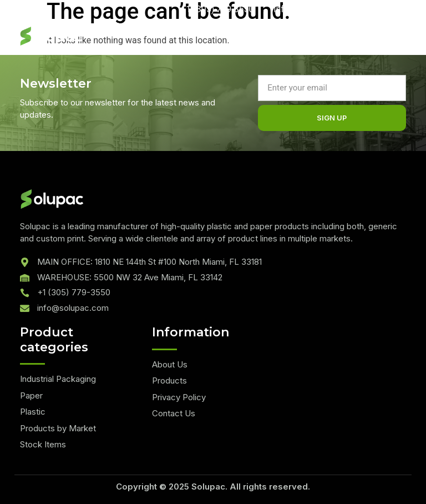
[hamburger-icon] (348, 40)
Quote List (121, 25)
